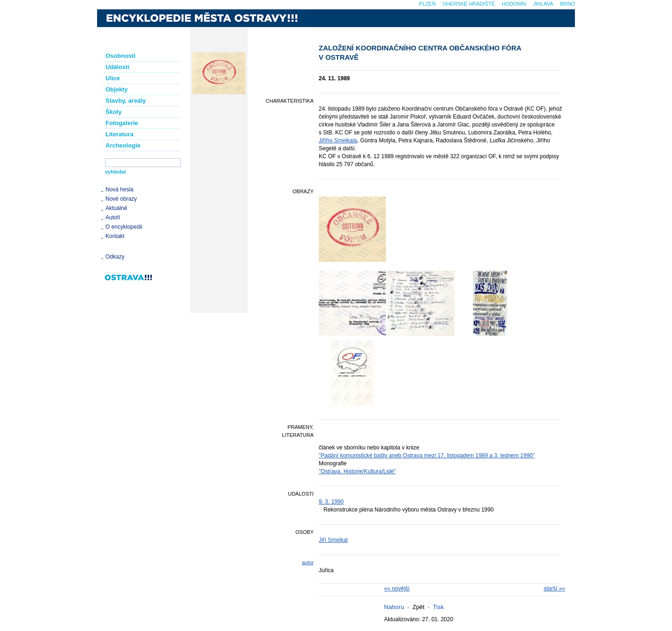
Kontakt (115, 236)
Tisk (438, 607)
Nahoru (394, 607)
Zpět (419, 607)
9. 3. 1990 (331, 502)
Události (117, 67)
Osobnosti (120, 56)
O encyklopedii (124, 227)
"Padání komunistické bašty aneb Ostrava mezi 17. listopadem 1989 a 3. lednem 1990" (427, 456)
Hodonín (514, 4)
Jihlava (543, 4)
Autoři (113, 217)
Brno (567, 4)
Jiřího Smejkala (338, 140)
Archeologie (123, 145)
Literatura (119, 134)
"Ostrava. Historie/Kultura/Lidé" (357, 471)
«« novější (397, 589)
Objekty (117, 89)
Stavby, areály (126, 101)
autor (308, 562)
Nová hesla (119, 189)
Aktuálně (116, 208)
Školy (114, 112)
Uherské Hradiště (469, 4)
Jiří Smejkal (333, 540)
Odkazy (115, 257)
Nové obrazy (121, 199)
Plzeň (427, 4)
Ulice (113, 78)
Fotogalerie (122, 123)
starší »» (554, 589)
